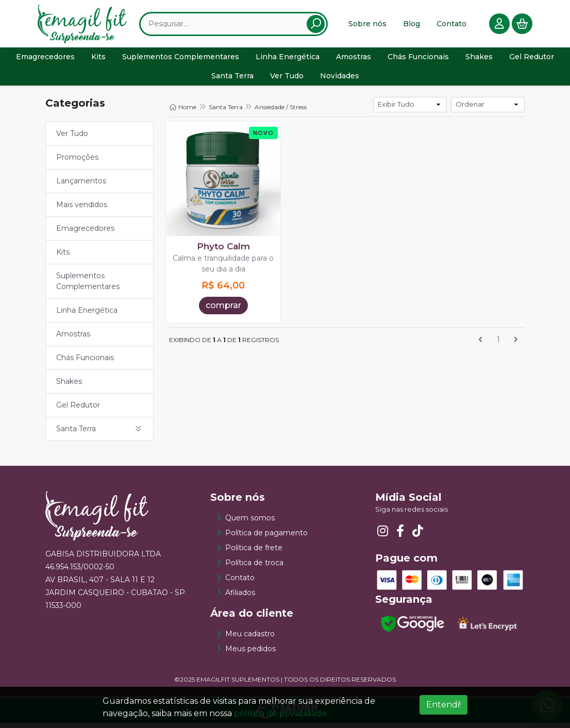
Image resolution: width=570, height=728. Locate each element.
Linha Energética (87, 315)
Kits (63, 257)
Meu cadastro (250, 639)
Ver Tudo (72, 139)
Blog (412, 25)
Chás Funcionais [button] (418, 60)
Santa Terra (226, 112)
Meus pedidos (250, 654)
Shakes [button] (479, 60)
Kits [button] (98, 60)
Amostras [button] (354, 60)
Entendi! (443, 705)
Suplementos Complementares (88, 286)
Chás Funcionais (85, 363)
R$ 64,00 (223, 291)
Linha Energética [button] (288, 60)
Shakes (69, 386)
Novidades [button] (340, 79)
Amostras (73, 339)
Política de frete (254, 553)
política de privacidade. (281, 713)
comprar (223, 310)
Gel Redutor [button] (532, 60)
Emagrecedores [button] (45, 60)
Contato (451, 25)
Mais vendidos (82, 210)
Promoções (77, 162)
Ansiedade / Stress (281, 112)
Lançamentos (81, 186)
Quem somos (250, 523)
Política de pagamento (266, 538)
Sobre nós (367, 25)
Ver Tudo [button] (287, 79)
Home (183, 112)
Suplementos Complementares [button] (181, 60)
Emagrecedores (85, 233)
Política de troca (254, 568)
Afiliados (240, 598)
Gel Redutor (78, 410)
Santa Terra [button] (232, 79)
